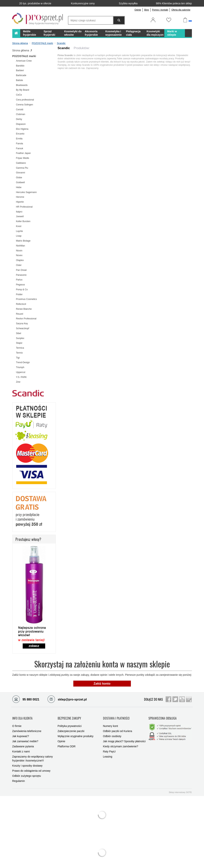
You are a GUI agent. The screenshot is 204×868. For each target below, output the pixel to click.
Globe (19, 178)
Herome (20, 197)
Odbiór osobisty (112, 733)
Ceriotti (20, 110)
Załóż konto (102, 684)
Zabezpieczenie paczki (71, 727)
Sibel (19, 333)
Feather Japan (23, 153)
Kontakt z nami (21, 748)
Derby (19, 119)
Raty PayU (109, 748)
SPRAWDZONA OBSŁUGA (163, 716)
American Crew (24, 61)
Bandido (20, 66)
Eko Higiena (22, 129)
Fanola (20, 144)
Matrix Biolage (23, 241)
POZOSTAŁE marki (24, 56)
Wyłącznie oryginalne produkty (76, 733)
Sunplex (20, 338)
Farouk (20, 148)
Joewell (20, 216)
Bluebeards (22, 85)
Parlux (19, 280)
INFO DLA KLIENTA (22, 716)
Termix (19, 353)
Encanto (20, 134)
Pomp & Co (22, 290)
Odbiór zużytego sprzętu (27, 772)
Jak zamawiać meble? (25, 738)
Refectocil (21, 304)
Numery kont (111, 722)
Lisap (19, 236)
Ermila (19, 139)
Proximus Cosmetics (27, 299)
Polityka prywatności (70, 722)
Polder (19, 294)
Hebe (19, 187)
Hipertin (20, 202)
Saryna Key (22, 324)
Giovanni (21, 173)
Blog (147, 10)
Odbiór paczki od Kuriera (118, 727)
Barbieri (20, 70)
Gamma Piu (22, 168)
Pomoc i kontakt (160, 10)
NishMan (21, 246)
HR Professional (24, 207)
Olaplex (20, 260)
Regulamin (19, 777)
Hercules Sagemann (26, 192)
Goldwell (21, 182)
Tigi (18, 358)
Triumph (20, 367)
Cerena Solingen (25, 105)
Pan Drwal (21, 270)
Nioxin (19, 251)
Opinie (138, 10)
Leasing (108, 753)
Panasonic (21, 275)
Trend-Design (23, 362)
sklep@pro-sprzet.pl (64, 699)
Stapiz (19, 343)
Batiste (20, 80)
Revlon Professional (26, 319)
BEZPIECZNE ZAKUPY (69, 716)
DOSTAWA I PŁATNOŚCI (116, 716)
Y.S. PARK (21, 377)
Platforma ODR (67, 743)
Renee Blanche (24, 309)
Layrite (19, 231)
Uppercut (21, 372)
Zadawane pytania (23, 743)
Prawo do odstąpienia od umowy (31, 767)
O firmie (17, 722)
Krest (19, 226)
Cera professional (25, 100)
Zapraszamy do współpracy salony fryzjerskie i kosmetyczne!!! (33, 755)
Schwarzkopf (23, 328)
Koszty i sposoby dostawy (27, 762)
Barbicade (21, 75)
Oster (19, 265)
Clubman (21, 114)
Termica (20, 348)
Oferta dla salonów (181, 10)
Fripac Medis (23, 158)
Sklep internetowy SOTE (180, 789)
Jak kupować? (21, 733)
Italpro (19, 212)
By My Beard (23, 90)
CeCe (19, 95)
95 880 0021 (26, 699)
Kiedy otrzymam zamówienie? (121, 743)
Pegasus (21, 285)
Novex (19, 255)
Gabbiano (21, 163)
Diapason (21, 124)
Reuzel (20, 314)
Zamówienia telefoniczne (27, 727)
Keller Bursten (23, 221)
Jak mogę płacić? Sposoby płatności (124, 738)
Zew (18, 382)
